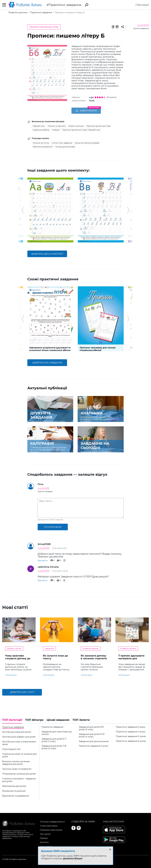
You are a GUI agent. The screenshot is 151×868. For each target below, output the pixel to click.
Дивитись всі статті (22, 691)
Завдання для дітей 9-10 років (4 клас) (92, 734)
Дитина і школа (14, 647)
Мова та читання (76, 125)
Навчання (49, 647)
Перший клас (39, 125)
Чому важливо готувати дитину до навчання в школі (18, 657)
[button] (23, 209)
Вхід (133, 5)
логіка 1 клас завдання (62, 142)
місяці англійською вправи (87, 142)
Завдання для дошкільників (94, 740)
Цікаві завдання (58, 719)
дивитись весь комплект (47, 253)
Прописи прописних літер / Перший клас (81, 129)
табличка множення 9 (43, 146)
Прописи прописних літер (44, 27)
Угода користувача (49, 825)
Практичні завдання (65, 5)
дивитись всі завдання (47, 361)
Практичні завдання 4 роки (131, 731)
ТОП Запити (81, 719)
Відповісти (43, 559)
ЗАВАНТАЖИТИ (86, 111)
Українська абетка (41, 129)
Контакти (44, 841)
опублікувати (53, 526)
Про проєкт (45, 833)
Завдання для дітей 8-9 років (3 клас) (91, 727)
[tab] (13, 720)
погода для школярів (65, 146)
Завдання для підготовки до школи (57, 732)
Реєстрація (143, 5)
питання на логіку (41, 142)
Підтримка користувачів (51, 829)
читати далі (11, 674)
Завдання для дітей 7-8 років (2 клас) (54, 746)
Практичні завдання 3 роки (131, 726)
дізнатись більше (73, 858)
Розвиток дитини (91, 647)
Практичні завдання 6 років (131, 740)
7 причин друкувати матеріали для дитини (131, 657)
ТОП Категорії (12, 719)
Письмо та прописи (57, 125)
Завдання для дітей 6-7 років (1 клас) (54, 739)
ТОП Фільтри (34, 719)
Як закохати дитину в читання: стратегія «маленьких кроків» (94, 657)
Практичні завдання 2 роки (94, 745)
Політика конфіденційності (52, 821)
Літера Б (56, 129)
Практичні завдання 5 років (131, 735)
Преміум (44, 837)
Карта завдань (47, 845)
